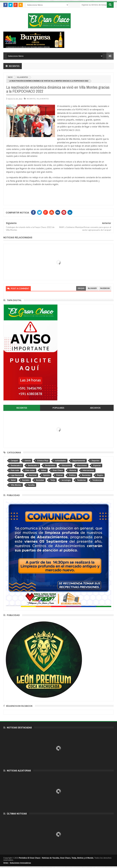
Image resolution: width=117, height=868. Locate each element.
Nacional (33, 475)
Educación (66, 466)
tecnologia (66, 480)
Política (72, 475)
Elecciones (82, 466)
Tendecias (82, 480)
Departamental (79, 461)
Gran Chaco (58, 470)
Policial (59, 475)
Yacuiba (31, 485)
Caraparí (14, 461)
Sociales (26, 480)
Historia (73, 470)
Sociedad (40, 480)
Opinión (46, 475)
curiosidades (60, 461)
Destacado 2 (16, 466)
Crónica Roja (43, 461)
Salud (13, 480)
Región (100, 475)
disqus (81, 288)
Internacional (88, 470)
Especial (97, 466)
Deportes (96, 461)
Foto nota (15, 470)
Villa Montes (22, 77)
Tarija (53, 480)
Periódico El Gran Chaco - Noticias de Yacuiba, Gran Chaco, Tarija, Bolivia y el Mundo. (56, 858)
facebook (105, 288)
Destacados (50, 466)
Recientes (31, 99)
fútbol (44, 470)
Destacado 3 (33, 466)
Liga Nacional (17, 475)
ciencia (28, 461)
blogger (92, 288)
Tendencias (97, 480)
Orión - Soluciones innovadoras (17, 863)
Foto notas (30, 470)
